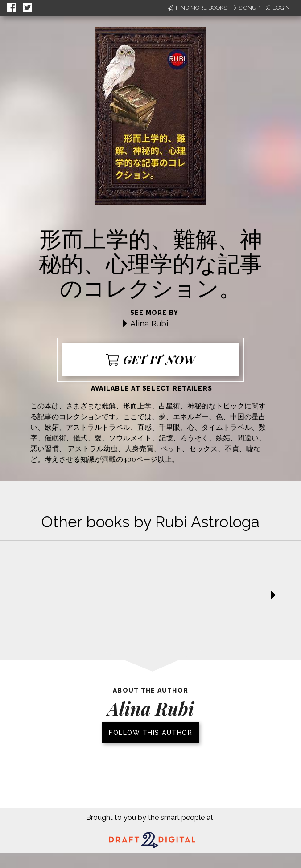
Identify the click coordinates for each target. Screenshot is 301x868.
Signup (246, 8)
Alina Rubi (149, 324)
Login (277, 8)
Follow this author (150, 733)
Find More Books (197, 8)
